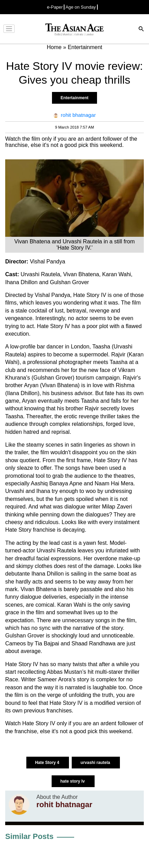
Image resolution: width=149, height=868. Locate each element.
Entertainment (75, 98)
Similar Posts (29, 836)
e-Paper (55, 7)
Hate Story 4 (48, 763)
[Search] (141, 30)
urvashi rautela (96, 763)
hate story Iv (73, 781)
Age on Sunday (81, 7)
